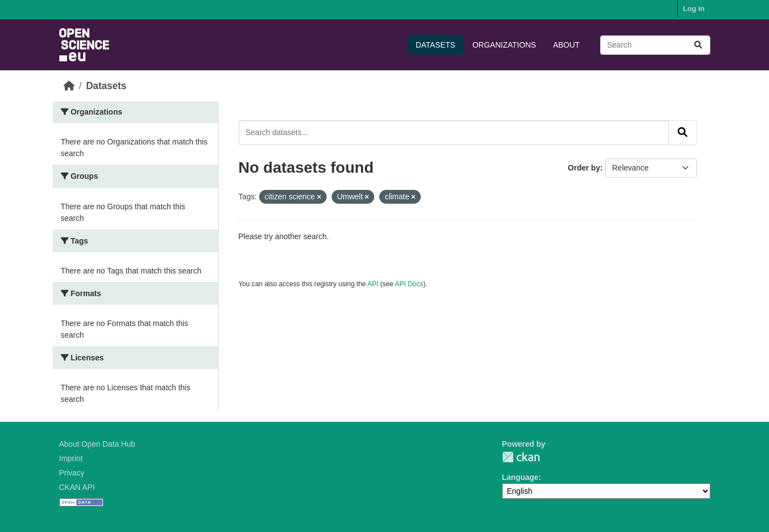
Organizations (504, 45)
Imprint (71, 458)
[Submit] (698, 45)
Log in (694, 9)
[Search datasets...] (655, 45)
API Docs (409, 284)
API (373, 284)
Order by (584, 168)
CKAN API (77, 487)
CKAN (521, 457)
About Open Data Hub (97, 444)
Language (520, 477)
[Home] (69, 86)
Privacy (72, 473)
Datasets (436, 45)
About (566, 45)
